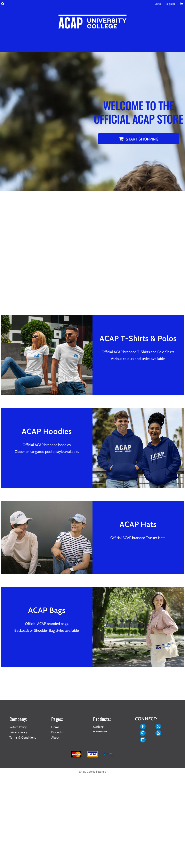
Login (158, 4)
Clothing (98, 727)
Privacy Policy (18, 732)
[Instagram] (143, 733)
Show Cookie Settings (92, 772)
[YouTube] (158, 733)
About (55, 737)
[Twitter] (158, 726)
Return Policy (18, 727)
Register (170, 4)
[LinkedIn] (143, 740)
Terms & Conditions (23, 737)
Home (55, 727)
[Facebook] (143, 726)
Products (57, 732)
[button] (3, 4)
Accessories (100, 731)
